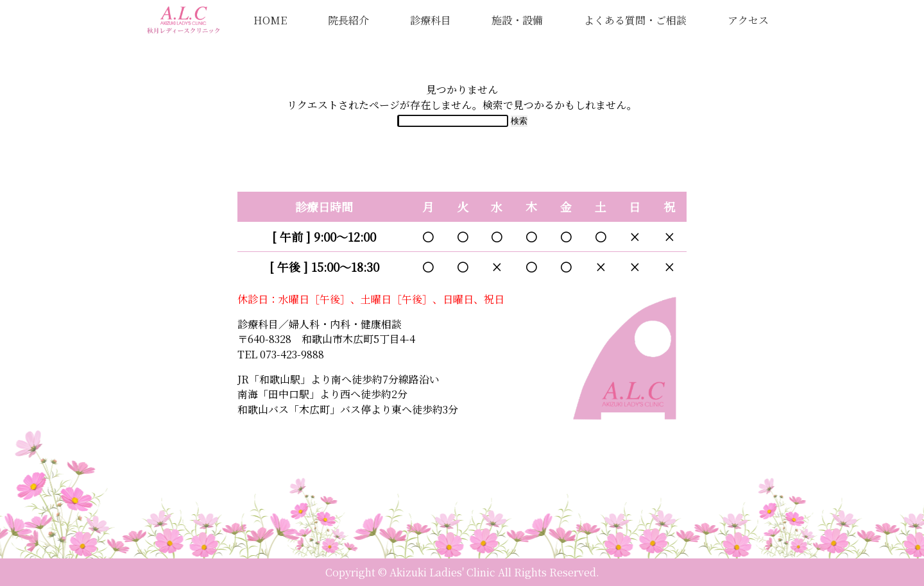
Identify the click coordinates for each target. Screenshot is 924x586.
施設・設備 (517, 20)
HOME (270, 20)
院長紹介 (348, 20)
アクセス (748, 20)
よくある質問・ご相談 (635, 20)
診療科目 (431, 20)
